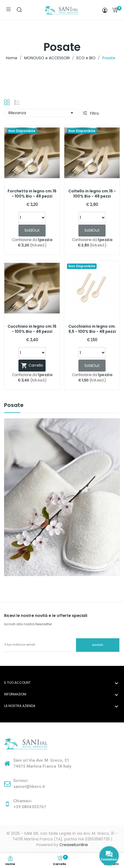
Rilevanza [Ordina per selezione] (42, 113)
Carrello (32, 366)
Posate (14, 406)
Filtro (94, 113)
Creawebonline (74, 845)
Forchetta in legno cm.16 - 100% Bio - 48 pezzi (32, 194)
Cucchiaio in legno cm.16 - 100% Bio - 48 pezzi (32, 329)
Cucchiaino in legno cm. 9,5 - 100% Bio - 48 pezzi (92, 329)
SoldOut (32, 230)
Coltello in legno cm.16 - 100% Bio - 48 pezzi (92, 194)
